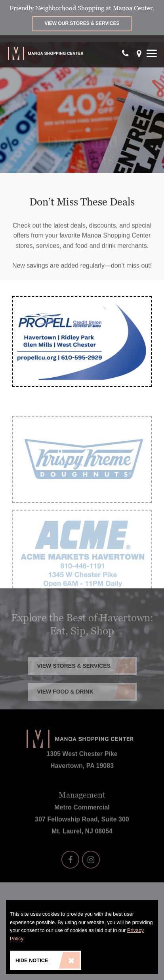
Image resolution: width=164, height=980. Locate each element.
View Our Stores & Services (82, 23)
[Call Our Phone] (125, 53)
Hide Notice (48, 960)
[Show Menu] (152, 53)
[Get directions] (139, 53)
